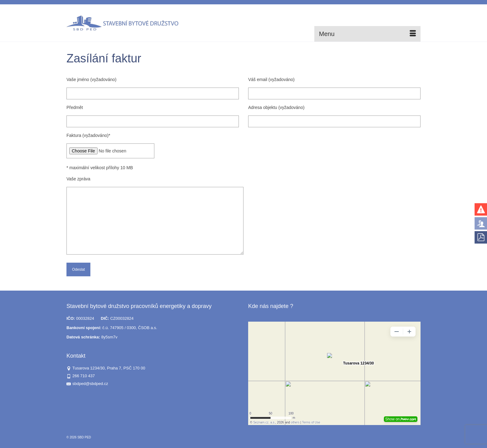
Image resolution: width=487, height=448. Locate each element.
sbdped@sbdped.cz (87, 384)
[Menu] (367, 34)
